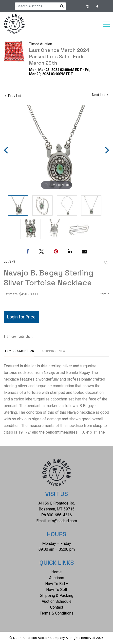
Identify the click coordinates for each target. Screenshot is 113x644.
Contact (57, 607)
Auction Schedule (57, 601)
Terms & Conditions (57, 613)
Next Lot (100, 95)
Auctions (57, 578)
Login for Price (21, 317)
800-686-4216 (59, 515)
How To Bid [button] (57, 584)
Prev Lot (13, 96)
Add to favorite (106, 263)
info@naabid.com (62, 521)
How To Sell (56, 590)
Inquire (104, 293)
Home (56, 572)
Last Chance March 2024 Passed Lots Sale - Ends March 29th (59, 56)
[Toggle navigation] (106, 24)
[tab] (19, 353)
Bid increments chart (18, 337)
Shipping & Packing (57, 596)
